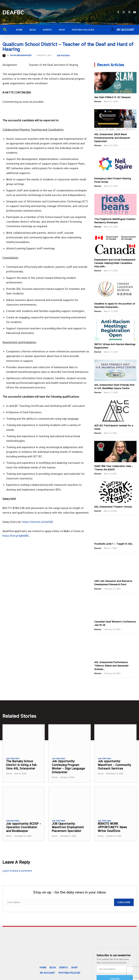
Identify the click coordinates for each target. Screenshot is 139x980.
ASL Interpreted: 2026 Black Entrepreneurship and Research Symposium (112, 137)
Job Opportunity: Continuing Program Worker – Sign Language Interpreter (68, 761)
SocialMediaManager (21, 56)
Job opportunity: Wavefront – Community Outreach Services (114, 760)
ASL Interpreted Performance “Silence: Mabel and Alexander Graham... (111, 661)
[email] (60, 897)
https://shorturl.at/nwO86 (38, 522)
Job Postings (63, 56)
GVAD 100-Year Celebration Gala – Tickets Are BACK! (114, 464)
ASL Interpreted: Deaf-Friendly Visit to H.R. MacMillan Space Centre (114, 384)
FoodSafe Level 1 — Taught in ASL (113, 540)
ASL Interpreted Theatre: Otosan (113, 503)
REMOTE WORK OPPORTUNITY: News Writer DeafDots (112, 822)
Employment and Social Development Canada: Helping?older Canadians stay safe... (115, 261)
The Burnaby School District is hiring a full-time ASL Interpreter (21, 760)
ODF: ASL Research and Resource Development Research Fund (113, 578)
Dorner (98, 101)
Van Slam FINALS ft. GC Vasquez (112, 97)
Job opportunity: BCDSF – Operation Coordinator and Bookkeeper (23, 822)
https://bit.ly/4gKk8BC (16, 536)
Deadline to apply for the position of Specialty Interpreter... (114, 303)
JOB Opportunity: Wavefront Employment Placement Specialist (67, 822)
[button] (5, 30)
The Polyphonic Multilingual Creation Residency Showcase (114, 219)
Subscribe (124, 897)
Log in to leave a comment (17, 865)
